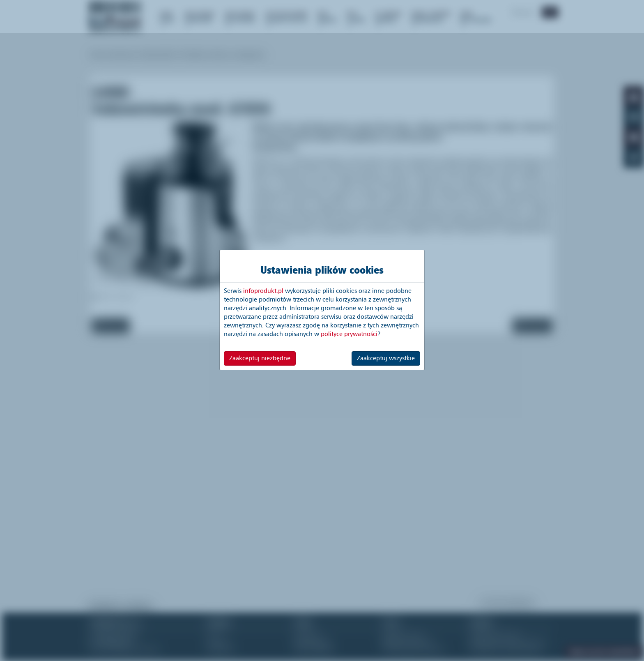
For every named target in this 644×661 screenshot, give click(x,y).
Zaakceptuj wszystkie (386, 358)
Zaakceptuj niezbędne (260, 358)
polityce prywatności (349, 334)
